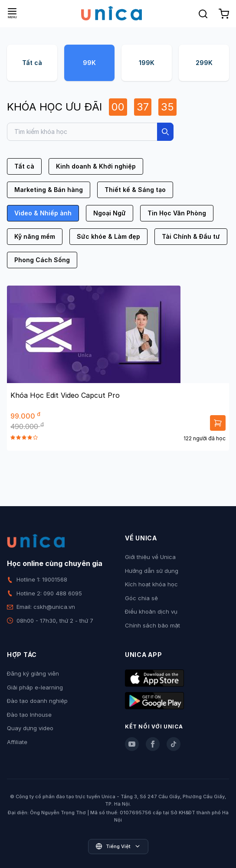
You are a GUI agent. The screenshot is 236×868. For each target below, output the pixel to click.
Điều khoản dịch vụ (151, 611)
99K (89, 63)
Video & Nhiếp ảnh (43, 213)
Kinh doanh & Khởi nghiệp (96, 166)
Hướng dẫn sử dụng (152, 571)
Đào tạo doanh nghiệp (37, 701)
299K (204, 63)
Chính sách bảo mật (152, 625)
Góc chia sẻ (141, 598)
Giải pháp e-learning (35, 687)
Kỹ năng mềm (35, 236)
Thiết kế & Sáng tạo (135, 190)
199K (147, 63)
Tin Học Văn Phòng (177, 213)
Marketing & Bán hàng (49, 190)
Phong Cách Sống (42, 260)
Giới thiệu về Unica (150, 557)
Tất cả (32, 63)
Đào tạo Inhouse (29, 715)
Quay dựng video (30, 728)
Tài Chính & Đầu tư (191, 236)
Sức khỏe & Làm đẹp (108, 236)
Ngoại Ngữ (110, 213)
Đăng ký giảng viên (33, 673)
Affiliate (17, 742)
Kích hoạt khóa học (151, 584)
